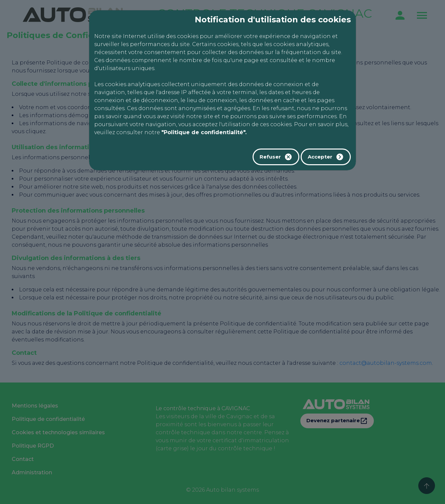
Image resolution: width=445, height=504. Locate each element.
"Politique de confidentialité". (204, 132)
